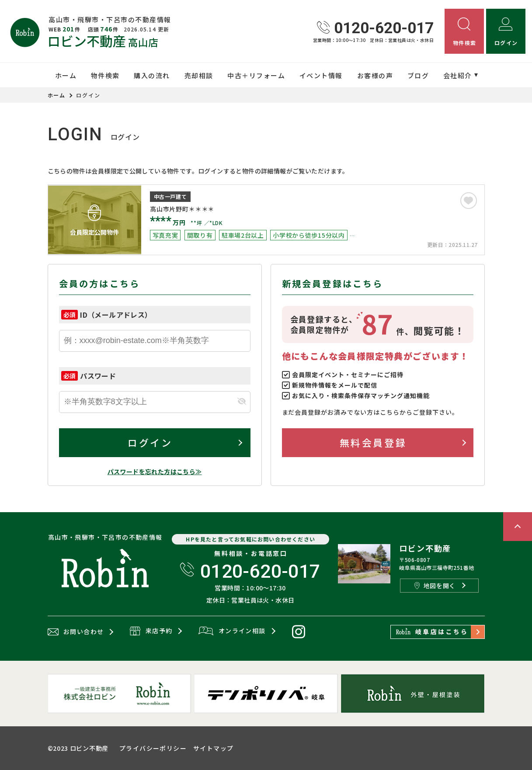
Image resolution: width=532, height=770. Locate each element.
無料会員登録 (373, 442)
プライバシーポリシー (153, 748)
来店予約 (151, 631)
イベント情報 (321, 75)
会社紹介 (458, 75)
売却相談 (199, 75)
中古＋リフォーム (256, 75)
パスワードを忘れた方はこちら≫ (155, 472)
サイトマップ (213, 748)
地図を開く (435, 586)
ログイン (150, 442)
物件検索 (105, 75)
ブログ (418, 75)
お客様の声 (375, 75)
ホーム (66, 75)
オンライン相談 (232, 631)
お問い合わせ (76, 632)
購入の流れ (152, 75)
